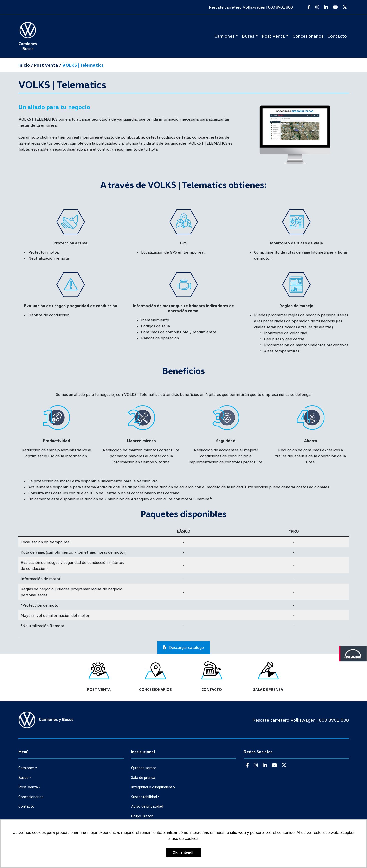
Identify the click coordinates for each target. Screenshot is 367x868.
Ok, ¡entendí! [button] (184, 852)
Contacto (337, 36)
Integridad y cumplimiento (153, 787)
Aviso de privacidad (147, 806)
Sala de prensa (143, 777)
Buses (248, 36)
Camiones (224, 36)
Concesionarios (308, 36)
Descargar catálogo (183, 647)
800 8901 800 (280, 7)
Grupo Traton (142, 816)
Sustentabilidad (144, 797)
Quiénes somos (144, 768)
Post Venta (273, 36)
